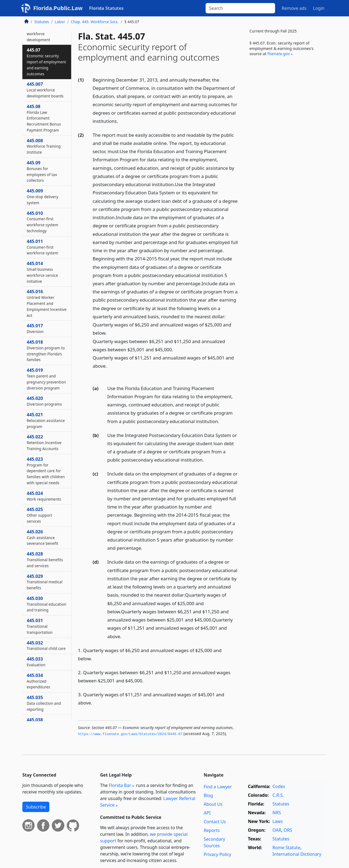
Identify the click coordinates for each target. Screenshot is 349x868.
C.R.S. (278, 795)
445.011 (43, 247)
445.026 (42, 537)
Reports (212, 830)
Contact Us (215, 822)
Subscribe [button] (36, 807)
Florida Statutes (106, 8)
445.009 (42, 197)
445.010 (43, 222)
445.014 (42, 272)
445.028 (45, 560)
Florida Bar (120, 785)
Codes (279, 786)
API (207, 813)
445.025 (39, 515)
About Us (213, 804)
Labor (60, 22)
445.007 (45, 90)
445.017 (35, 328)
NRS (277, 813)
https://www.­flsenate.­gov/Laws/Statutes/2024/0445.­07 (130, 734)
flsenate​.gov (279, 54)
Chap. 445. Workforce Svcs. (95, 22)
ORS (288, 830)
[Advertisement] (286, 151)
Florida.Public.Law (58, 8)
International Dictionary (297, 854)
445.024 (44, 496)
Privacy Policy (217, 854)
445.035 (44, 703)
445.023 (46, 471)
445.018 (46, 351)
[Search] (240, 8)
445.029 (45, 582)
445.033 (36, 662)
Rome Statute (286, 848)
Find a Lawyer (218, 787)
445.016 (47, 303)
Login (319, 8)
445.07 (46, 62)
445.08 (44, 118)
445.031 (40, 626)
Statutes (42, 22)
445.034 (38, 681)
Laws (278, 821)
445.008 (44, 146)
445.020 (44, 401)
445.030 (46, 604)
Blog (208, 795)
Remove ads (294, 8)
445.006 (39, 30)
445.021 (46, 420)
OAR (277, 830)
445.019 (46, 379)
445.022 (44, 442)
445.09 (42, 171)
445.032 (46, 646)
